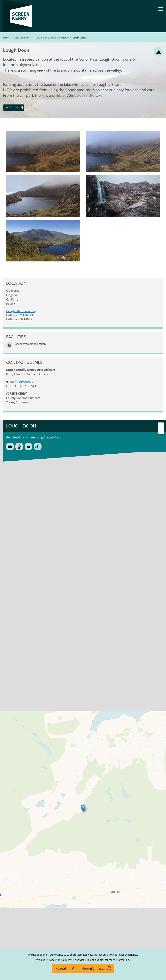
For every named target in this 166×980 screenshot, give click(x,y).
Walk (19, 447)
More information (94, 968)
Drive (10, 447)
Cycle (38, 447)
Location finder (23, 38)
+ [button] (161, 425)
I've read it (62, 968)
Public (28, 447)
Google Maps (22, 311)
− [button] (161, 431)
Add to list (12, 107)
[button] (43, 133)
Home (6, 38)
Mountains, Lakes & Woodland (52, 38)
